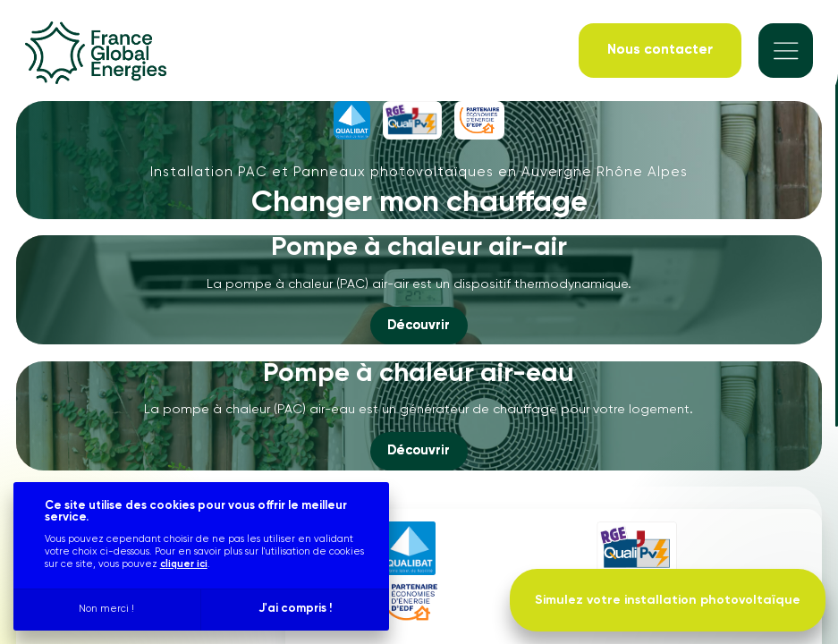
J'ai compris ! (295, 609)
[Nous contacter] (660, 51)
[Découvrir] (419, 326)
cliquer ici (184, 564)
